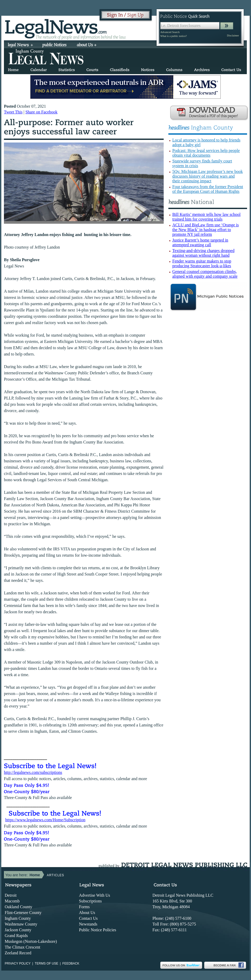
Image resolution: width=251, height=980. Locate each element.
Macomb (12, 901)
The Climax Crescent (22, 947)
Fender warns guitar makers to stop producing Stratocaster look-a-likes (202, 263)
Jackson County (18, 930)
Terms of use (47, 963)
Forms (84, 907)
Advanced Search (170, 32)
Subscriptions (90, 901)
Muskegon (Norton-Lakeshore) (31, 941)
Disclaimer (233, 35)
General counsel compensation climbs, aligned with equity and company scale (205, 274)
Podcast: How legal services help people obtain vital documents (206, 153)
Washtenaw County (21, 924)
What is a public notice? (173, 36)
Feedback (71, 963)
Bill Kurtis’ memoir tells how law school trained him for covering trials (206, 217)
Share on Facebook (41, 112)
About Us (87, 913)
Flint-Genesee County (23, 913)
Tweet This (13, 112)
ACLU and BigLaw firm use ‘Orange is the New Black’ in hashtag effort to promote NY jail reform (206, 230)
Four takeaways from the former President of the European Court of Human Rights (208, 189)
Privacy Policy (18, 963)
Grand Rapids (16, 936)
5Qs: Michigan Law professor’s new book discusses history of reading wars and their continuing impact (207, 176)
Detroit (11, 895)
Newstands (88, 924)
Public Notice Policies (98, 930)
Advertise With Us (95, 895)
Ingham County (18, 918)
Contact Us (88, 918)
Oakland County (18, 907)
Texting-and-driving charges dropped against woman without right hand (203, 253)
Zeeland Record (18, 953)
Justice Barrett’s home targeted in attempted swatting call (200, 242)
